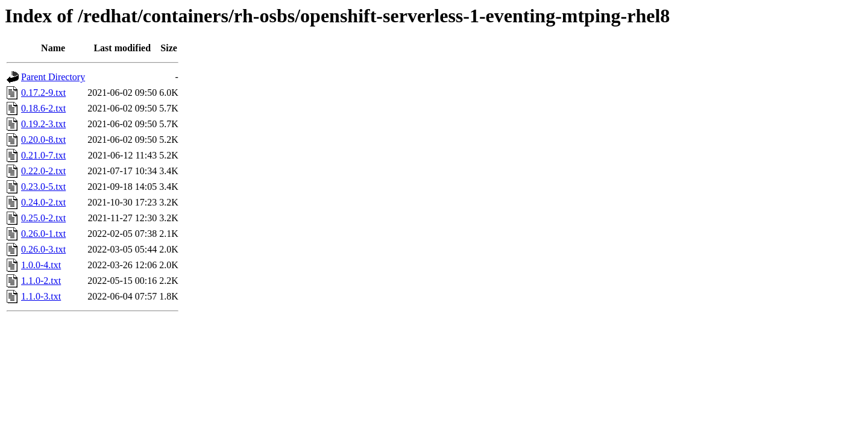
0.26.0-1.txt (43, 234)
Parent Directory (53, 77)
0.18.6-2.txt (43, 108)
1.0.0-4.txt (41, 265)
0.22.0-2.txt (43, 171)
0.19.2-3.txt (43, 124)
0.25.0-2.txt (43, 218)
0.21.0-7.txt (43, 155)
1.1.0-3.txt (41, 296)
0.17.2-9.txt (43, 93)
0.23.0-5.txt (43, 187)
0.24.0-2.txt (43, 202)
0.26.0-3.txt (43, 249)
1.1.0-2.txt (41, 281)
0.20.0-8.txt (43, 140)
